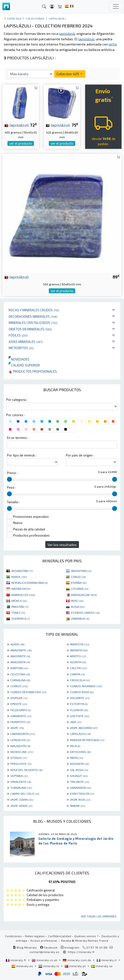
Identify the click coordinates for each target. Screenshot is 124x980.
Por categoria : (17, 400)
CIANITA (77, 674)
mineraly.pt (75, 966)
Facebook (49, 947)
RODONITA (80, 764)
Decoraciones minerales (33, 316)
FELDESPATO (21, 710)
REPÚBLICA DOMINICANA (30, 583)
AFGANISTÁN (22, 571)
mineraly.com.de (77, 960)
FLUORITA (79, 710)
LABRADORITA (23, 734)
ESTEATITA (79, 704)
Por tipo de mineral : (22, 455)
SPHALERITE (21, 782)
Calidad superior (24, 365)
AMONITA (79, 650)
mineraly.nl (49, 966)
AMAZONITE (21, 650)
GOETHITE (80, 716)
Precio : (12, 473)
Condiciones (13, 936)
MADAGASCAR (84, 595)
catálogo (14, 18)
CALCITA (78, 668)
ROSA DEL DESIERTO (26, 770)
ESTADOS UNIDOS (85, 613)
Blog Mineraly (25, 947)
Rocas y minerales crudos (34, 310)
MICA (75, 746)
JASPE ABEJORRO (84, 728)
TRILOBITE (79, 782)
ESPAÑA (79, 583)
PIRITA (77, 758)
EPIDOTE (19, 704)
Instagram (70, 947)
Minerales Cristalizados (33, 323)
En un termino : (18, 438)
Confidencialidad (60, 936)
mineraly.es (23, 966)
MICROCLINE (22, 752)
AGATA (17, 644)
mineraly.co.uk (45, 960)
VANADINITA (81, 788)
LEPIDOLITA (20, 740)
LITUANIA (80, 589)
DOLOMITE (80, 698)
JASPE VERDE (21, 806)
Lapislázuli (57, 18)
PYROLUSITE (21, 764)
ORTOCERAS (80, 752)
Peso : (11, 487)
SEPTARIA (19, 776)
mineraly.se (102, 966)
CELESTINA (20, 674)
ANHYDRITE (20, 656)
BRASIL (19, 577)
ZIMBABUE (80, 618)
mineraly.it (107, 960)
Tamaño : (13, 502)
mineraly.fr (16, 960)
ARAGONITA (20, 662)
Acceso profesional (44, 940)
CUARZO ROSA (82, 692)
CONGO (78, 577)
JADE (76, 722)
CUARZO (19, 686)
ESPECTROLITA (82, 794)
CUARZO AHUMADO (86, 686)
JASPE (17, 728)
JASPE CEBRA (22, 799)
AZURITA (78, 662)
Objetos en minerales (30, 329)
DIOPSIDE (19, 698)
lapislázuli (17, 125)
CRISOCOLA (80, 680)
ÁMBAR (77, 806)
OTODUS (19, 758)
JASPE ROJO (80, 799)
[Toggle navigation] (116, 6)
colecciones (35, 18)
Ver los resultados (62, 545)
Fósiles (18, 335)
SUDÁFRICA (21, 618)
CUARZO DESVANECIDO (28, 692)
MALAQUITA (20, 746)
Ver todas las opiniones (99, 916)
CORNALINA (20, 680)
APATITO (78, 656)
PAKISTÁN (20, 607)
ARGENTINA (81, 571)
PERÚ (77, 601)
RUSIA (78, 607)
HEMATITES (20, 722)
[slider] (9, 479)
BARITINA (19, 668)
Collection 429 (70, 74)
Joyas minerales (26, 342)
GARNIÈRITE (21, 716)
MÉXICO (19, 601)
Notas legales (35, 936)
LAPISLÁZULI (80, 734)
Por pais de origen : (80, 455)
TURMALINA (21, 788)
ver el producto (21, 143)
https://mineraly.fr (81, 952)
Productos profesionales (33, 371)
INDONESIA (21, 589)
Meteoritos (21, 348)
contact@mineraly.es (44, 952)
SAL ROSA (79, 770)
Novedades (19, 359)
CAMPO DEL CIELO (25, 794)
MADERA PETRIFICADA (87, 740)
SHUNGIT (79, 776)
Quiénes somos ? (86, 936)
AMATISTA (80, 644)
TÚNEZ (18, 613)
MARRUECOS (23, 595)
